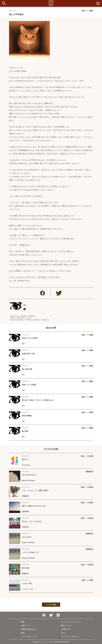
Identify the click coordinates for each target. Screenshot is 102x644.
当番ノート (26, 625)
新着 (23, 622)
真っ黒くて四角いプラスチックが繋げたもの (38, 400)
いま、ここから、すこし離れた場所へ (35, 490)
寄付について (66, 625)
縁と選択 (25, 431)
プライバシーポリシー (70, 636)
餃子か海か (26, 568)
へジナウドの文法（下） (31, 552)
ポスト (64, 633)
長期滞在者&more (28, 629)
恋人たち (25, 459)
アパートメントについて (71, 622)
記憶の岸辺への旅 (28, 354)
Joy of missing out (29, 475)
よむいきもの (27, 537)
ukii (25, 305)
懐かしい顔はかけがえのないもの (35, 506)
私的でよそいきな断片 (30, 338)
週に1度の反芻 (27, 369)
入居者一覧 (66, 629)
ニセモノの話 (27, 583)
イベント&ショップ (29, 636)
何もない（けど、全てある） (32, 521)
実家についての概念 (29, 385)
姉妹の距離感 (27, 416)
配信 (23, 633)
